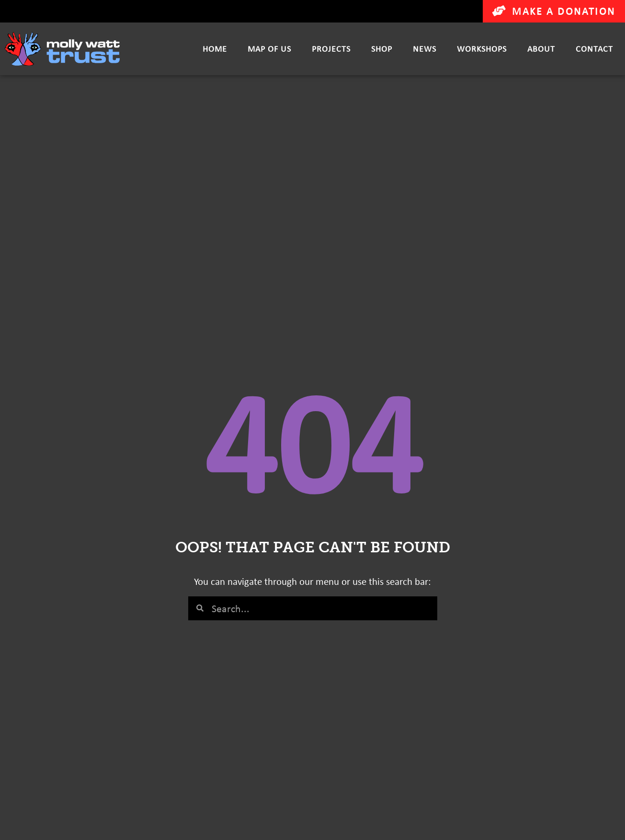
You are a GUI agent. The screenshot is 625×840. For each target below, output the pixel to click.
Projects (331, 49)
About (541, 49)
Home (215, 49)
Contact (594, 49)
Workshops (482, 49)
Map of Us (269, 49)
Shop (382, 49)
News (425, 49)
